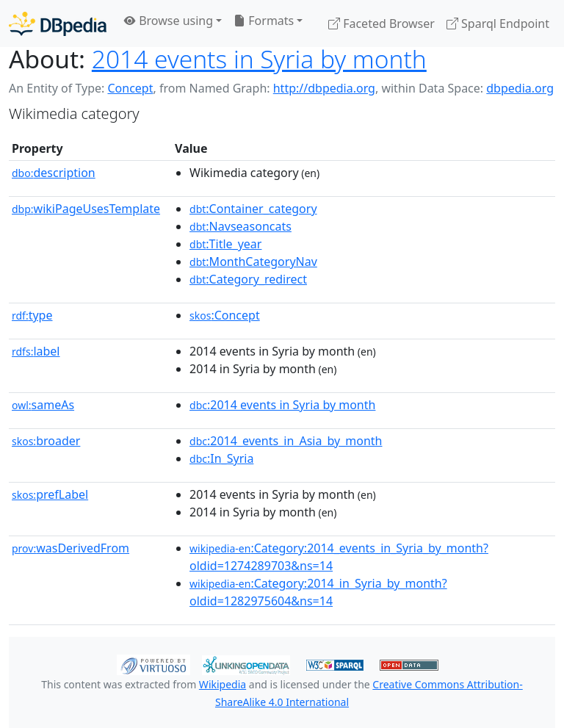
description (54, 173)
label (36, 351)
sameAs (43, 405)
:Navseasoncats (241, 226)
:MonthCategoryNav (253, 262)
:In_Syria (221, 458)
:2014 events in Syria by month (282, 405)
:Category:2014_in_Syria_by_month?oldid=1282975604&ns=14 (318, 592)
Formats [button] (264, 21)
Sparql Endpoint (498, 24)
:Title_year (225, 244)
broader (46, 441)
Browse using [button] (169, 21)
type (32, 315)
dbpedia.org (520, 88)
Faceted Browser (382, 24)
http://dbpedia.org (324, 88)
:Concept (225, 315)
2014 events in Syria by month (259, 59)
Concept (130, 88)
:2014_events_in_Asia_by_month (286, 441)
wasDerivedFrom (70, 548)
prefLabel (50, 494)
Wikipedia (223, 684)
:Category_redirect (248, 279)
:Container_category (253, 209)
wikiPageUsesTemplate (86, 209)
